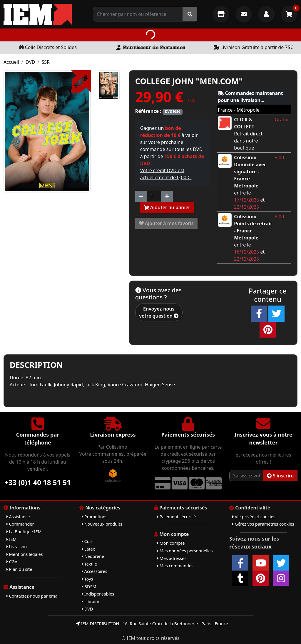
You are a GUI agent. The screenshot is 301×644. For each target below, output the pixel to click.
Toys (87, 579)
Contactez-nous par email (33, 596)
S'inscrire (280, 476)
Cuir (87, 541)
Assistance (18, 517)
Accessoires (95, 571)
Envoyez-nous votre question (159, 312)
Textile (89, 564)
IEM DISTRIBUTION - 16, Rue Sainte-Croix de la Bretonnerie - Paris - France (152, 624)
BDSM (89, 587)
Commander (20, 524)
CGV (12, 562)
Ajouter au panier (167, 207)
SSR (46, 62)
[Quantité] (154, 196)
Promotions (95, 517)
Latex (88, 549)
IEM (12, 539)
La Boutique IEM (24, 532)
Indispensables (98, 594)
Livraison (17, 547)
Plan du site (19, 569)
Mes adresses (172, 558)
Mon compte (171, 543)
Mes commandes (175, 566)
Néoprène (93, 556)
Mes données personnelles (185, 551)
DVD (30, 62)
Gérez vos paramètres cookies (263, 524)
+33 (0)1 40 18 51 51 (38, 482)
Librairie (91, 602)
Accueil (11, 62)
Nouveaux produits (102, 524)
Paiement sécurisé (176, 517)
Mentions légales (25, 554)
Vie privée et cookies (254, 517)
